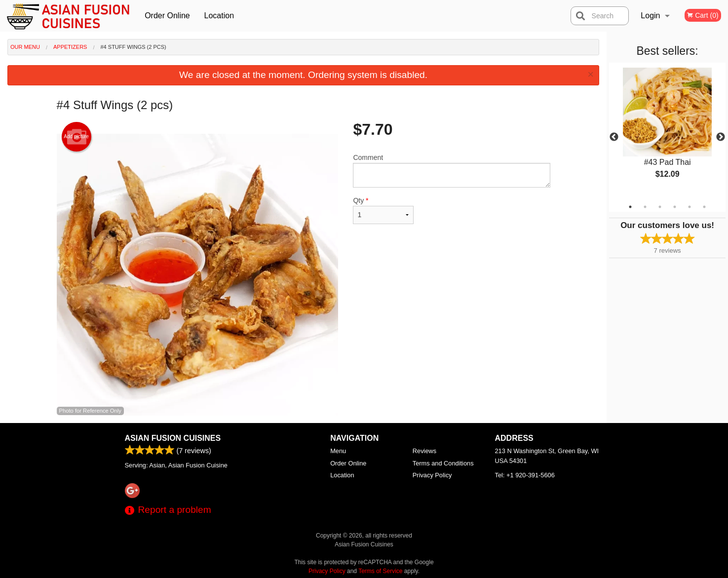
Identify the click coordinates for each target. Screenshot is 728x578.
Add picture (76, 137)
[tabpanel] (667, 131)
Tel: (525, 475)
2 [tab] (645, 207)
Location (219, 16)
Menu (338, 451)
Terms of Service (380, 571)
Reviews (424, 451)
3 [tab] (660, 207)
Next (721, 137)
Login (650, 16)
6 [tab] (704, 207)
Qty (383, 210)
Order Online (167, 16)
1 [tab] (630, 207)
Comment (451, 171)
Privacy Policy (432, 475)
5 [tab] (690, 207)
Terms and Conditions (443, 463)
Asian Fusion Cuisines (173, 438)
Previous (614, 137)
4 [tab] (675, 207)
